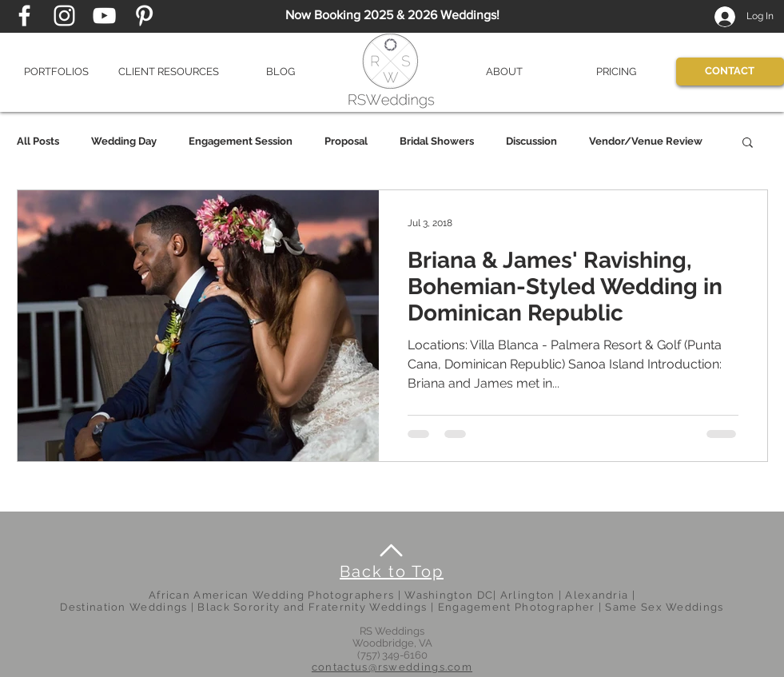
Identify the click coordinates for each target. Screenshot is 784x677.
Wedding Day (124, 141)
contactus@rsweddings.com (392, 667)
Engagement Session (241, 141)
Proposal (346, 141)
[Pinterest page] (144, 16)
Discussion (531, 141)
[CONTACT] (730, 72)
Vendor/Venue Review (646, 141)
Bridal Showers (437, 141)
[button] (57, 72)
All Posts (38, 141)
